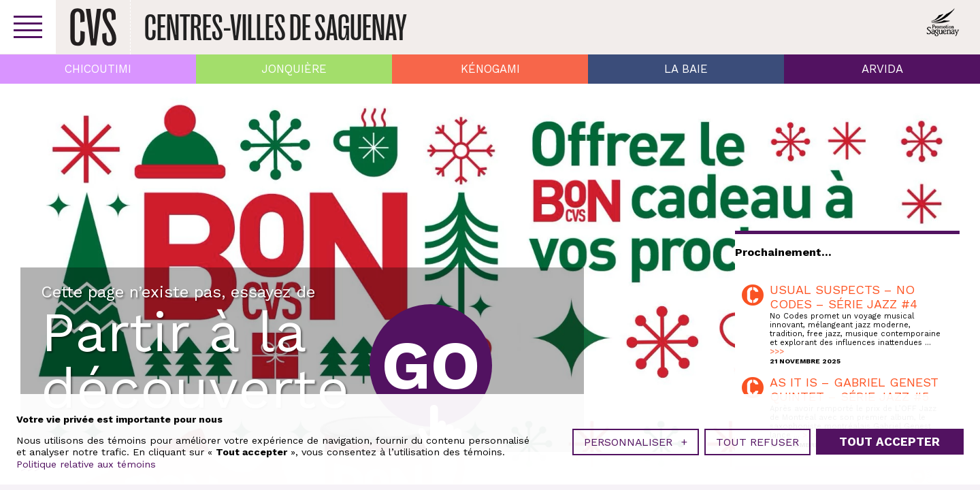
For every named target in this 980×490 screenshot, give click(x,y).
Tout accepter (889, 442)
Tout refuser (757, 442)
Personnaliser (636, 442)
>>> (777, 352)
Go (431, 365)
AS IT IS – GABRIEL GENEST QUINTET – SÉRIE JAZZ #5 (854, 389)
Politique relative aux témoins (86, 464)
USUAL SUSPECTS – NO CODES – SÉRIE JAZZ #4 (844, 297)
